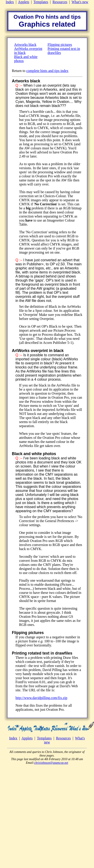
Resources (60, 2)
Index (10, 2)
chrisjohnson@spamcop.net (51, 763)
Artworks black (25, 45)
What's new (80, 2)
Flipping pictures (60, 45)
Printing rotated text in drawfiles (42, 653)
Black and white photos (34, 454)
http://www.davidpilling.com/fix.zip (41, 698)
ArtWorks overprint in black (38, 351)
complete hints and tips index (47, 71)
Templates (41, 2)
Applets (24, 2)
